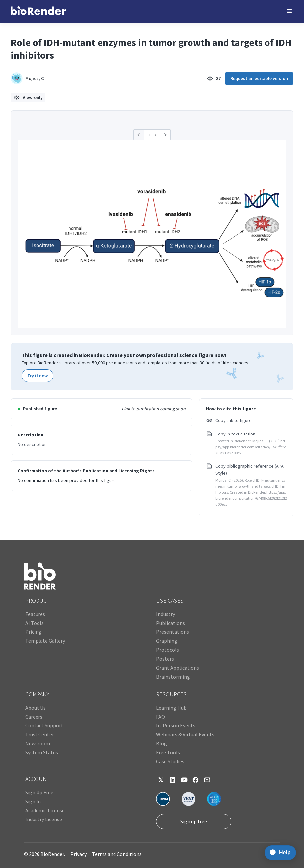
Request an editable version (259, 78)
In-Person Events (176, 725)
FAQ (160, 717)
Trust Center (40, 734)
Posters (165, 659)
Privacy (78, 854)
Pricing (33, 632)
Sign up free (194, 821)
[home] (38, 11)
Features (35, 614)
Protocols (167, 650)
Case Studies (170, 761)
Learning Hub (171, 708)
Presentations (172, 632)
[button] (289, 11)
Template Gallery (45, 641)
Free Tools (168, 752)
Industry (165, 614)
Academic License (45, 810)
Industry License (44, 819)
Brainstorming (173, 677)
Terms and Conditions (117, 854)
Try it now (38, 376)
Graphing (167, 641)
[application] (278, 853)
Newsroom (38, 743)
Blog (161, 743)
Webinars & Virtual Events (185, 734)
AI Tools (35, 623)
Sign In (33, 801)
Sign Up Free (39, 792)
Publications (170, 623)
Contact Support (44, 725)
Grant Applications (178, 668)
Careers (34, 717)
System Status (42, 752)
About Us (36, 708)
